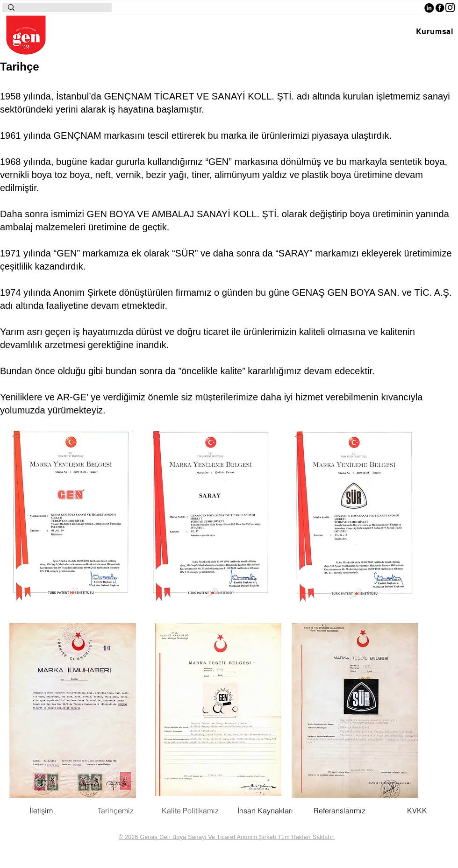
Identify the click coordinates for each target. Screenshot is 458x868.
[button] (435, 32)
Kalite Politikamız (190, 811)
